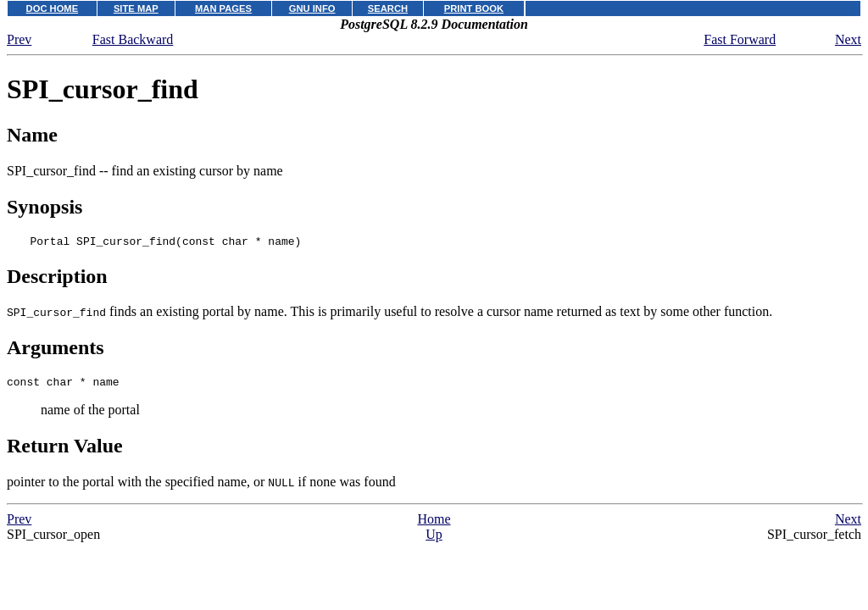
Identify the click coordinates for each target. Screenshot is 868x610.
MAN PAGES (223, 8)
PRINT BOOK (474, 8)
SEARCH (388, 8)
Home (434, 524)
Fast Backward (133, 39)
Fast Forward (740, 39)
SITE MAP (136, 8)
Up (434, 539)
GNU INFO (312, 8)
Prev (19, 39)
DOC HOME (53, 8)
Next (848, 39)
